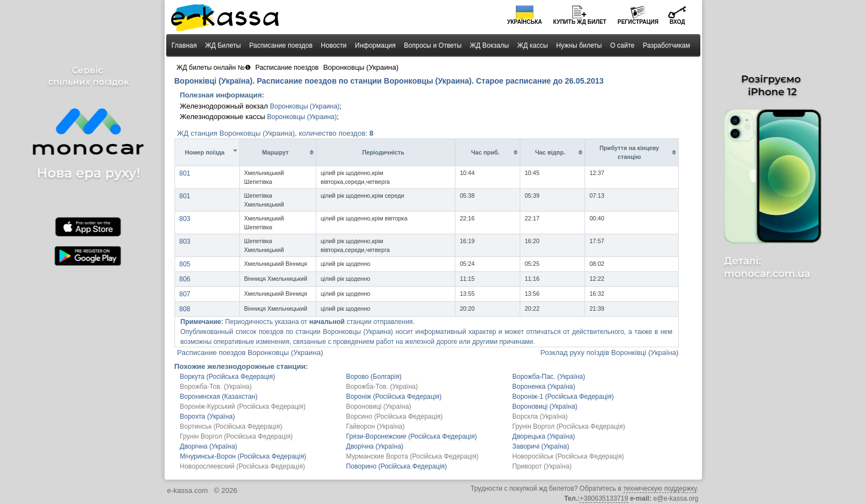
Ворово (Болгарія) (374, 377)
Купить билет (580, 22)
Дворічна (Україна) (209, 446)
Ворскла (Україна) (540, 416)
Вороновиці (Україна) (379, 407)
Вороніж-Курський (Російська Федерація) (243, 407)
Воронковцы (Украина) (305, 106)
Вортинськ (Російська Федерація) (231, 426)
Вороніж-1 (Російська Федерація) (563, 397)
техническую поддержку (660, 488)
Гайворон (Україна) (376, 426)
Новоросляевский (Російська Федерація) (243, 466)
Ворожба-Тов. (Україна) (216, 387)
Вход (677, 22)
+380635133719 (604, 498)
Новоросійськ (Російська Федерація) (568, 456)
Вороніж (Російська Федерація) (394, 397)
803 (185, 219)
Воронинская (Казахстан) (219, 397)
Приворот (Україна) (542, 466)
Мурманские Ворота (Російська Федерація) (412, 456)
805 (185, 264)
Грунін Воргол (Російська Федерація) (569, 426)
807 (185, 294)
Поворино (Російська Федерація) (397, 466)
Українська (524, 22)
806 (185, 279)
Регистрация (638, 22)
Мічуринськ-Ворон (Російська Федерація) (243, 456)
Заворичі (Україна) (541, 446)
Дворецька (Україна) (544, 436)
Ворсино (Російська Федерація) (395, 416)
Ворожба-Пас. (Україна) (549, 377)
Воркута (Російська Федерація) (228, 377)
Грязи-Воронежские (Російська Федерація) (412, 436)
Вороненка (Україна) (544, 387)
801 (185, 173)
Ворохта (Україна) (207, 416)
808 (185, 309)
